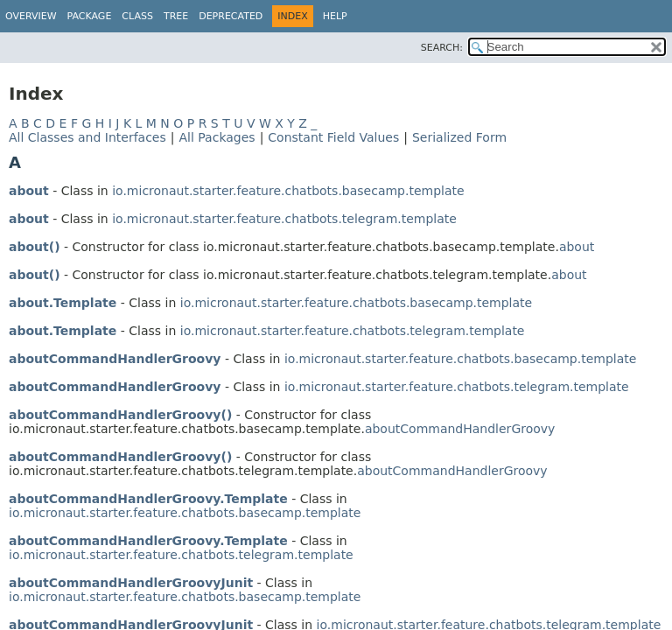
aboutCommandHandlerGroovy (115, 359)
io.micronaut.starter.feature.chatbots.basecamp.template (288, 191)
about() (35, 247)
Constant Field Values (333, 137)
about (29, 191)
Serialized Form (459, 137)
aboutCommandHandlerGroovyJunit (131, 583)
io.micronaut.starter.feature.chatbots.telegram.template (284, 219)
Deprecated (231, 16)
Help (335, 16)
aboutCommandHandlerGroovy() (120, 415)
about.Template (63, 303)
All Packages (217, 137)
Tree (176, 16)
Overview (31, 16)
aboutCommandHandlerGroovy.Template (148, 499)
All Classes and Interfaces (87, 137)
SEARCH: (442, 48)
